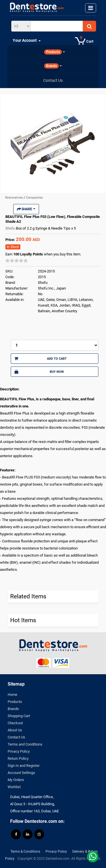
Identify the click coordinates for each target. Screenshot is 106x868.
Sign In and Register (24, 766)
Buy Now (39, 372)
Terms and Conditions (25, 744)
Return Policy (18, 758)
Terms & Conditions (25, 852)
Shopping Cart (19, 716)
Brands (13, 709)
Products (15, 702)
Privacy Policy (19, 751)
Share (26, 209)
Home (12, 695)
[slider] (17, 261)
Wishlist (14, 787)
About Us (15, 730)
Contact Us (16, 737)
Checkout (15, 723)
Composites (34, 198)
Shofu (11, 228)
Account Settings (21, 773)
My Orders (16, 780)
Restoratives (14, 198)
